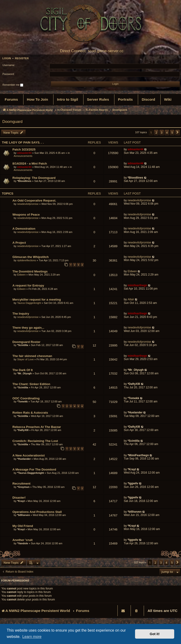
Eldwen (21, 275)
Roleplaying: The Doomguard (34, 178)
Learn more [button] (32, 637)
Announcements (23, 156)
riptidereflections (26, 260)
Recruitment (21, 484)
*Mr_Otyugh (24, 373)
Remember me (13, 85)
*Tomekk (22, 401)
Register (22, 58)
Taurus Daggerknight (29, 303)
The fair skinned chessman (32, 356)
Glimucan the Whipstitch (31, 257)
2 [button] (156, 132)
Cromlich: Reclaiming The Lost (35, 441)
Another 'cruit (23, 540)
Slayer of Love (25, 359)
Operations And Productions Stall (37, 512)
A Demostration (24, 229)
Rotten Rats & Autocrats (30, 413)
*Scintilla (23, 345)
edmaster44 (24, 153)
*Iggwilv (133, 483)
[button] (177, 132)
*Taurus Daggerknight (30, 473)
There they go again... (28, 328)
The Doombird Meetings (30, 271)
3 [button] (162, 132)
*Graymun (23, 487)
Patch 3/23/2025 (24, 149)
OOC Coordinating (26, 398)
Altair (131, 299)
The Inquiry (21, 314)
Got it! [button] (155, 634)
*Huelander (135, 412)
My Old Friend (23, 526)
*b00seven (23, 515)
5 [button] (172, 132)
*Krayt (132, 469)
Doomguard (12, 121)
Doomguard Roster (26, 342)
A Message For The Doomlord (34, 469)
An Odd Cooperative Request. (34, 201)
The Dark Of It (23, 370)
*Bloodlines (24, 181)
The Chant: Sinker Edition (31, 384)
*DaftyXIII (134, 384)
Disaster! (19, 498)
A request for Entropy (28, 285)
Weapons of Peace (26, 215)
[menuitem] (11, 99)
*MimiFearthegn (138, 455)
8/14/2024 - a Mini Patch (30, 164)
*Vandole (23, 543)
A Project (19, 243)
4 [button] (167, 132)
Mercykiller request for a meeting (37, 300)
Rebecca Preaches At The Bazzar (37, 427)
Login (7, 58)
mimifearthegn (137, 285)
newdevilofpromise (28, 204)
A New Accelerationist (29, 455)
